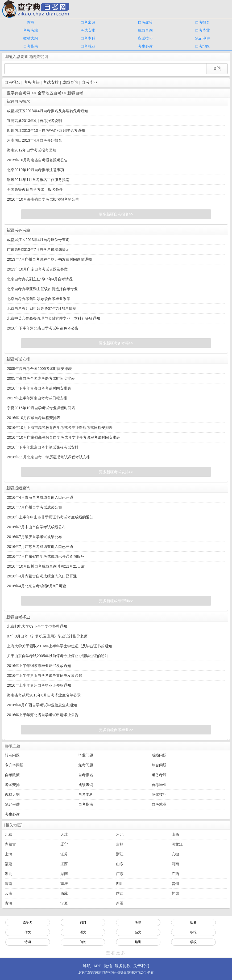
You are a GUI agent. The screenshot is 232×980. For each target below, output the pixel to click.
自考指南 (31, 46)
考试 (138, 922)
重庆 (64, 884)
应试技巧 (145, 38)
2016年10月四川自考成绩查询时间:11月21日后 (46, 566)
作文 (28, 932)
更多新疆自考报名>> (116, 214)
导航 (87, 966)
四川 (120, 884)
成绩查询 (145, 30)
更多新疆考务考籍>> (116, 343)
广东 (120, 874)
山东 (120, 864)
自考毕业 (202, 30)
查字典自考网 (19, 93)
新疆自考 (75, 93)
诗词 (28, 942)
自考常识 (88, 22)
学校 (193, 942)
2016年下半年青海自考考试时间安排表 (39, 388)
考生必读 (145, 46)
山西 (175, 834)
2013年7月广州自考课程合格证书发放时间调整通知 (49, 259)
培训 (138, 942)
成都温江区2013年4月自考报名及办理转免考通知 (47, 111)
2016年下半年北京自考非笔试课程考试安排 (43, 447)
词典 (83, 922)
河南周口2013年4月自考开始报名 (34, 140)
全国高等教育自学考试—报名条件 (35, 189)
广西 (175, 874)
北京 (9, 834)
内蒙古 (10, 844)
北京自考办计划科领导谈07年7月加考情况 (42, 309)
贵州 (175, 884)
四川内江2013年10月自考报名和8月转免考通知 (46, 130)
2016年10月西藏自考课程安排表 (34, 418)
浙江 (120, 854)
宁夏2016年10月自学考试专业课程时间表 (41, 408)
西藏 (64, 893)
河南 (175, 864)
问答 (83, 942)
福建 (9, 864)
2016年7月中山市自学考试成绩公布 (36, 527)
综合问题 (159, 765)
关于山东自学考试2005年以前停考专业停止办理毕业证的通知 (58, 656)
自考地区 (202, 46)
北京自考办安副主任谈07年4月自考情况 (40, 279)
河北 (120, 834)
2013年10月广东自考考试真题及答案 (37, 269)
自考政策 (145, 22)
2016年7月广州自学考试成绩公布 (34, 507)
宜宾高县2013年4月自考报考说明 (34, 121)
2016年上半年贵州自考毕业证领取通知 (39, 685)
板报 (193, 932)
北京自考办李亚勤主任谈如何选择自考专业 (42, 289)
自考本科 (88, 38)
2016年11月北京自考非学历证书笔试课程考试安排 (49, 457)
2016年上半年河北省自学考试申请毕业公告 (43, 715)
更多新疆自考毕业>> (116, 730)
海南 (9, 884)
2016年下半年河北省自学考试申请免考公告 (43, 328)
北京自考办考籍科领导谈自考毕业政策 (39, 299)
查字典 (28, 922)
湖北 (9, 874)
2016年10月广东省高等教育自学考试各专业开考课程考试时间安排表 (63, 437)
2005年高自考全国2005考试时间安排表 (39, 369)
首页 (31, 22)
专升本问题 (14, 765)
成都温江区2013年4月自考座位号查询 (38, 240)
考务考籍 (31, 30)
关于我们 (141, 966)
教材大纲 (31, 38)
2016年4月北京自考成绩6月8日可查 (37, 586)
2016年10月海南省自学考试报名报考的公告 (43, 199)
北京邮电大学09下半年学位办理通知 (37, 626)
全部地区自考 (49, 93)
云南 (9, 893)
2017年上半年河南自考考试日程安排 (37, 398)
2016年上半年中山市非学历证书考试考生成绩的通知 (50, 517)
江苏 (64, 854)
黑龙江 (177, 844)
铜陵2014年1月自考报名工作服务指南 (38, 180)
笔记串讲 (202, 38)
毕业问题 (86, 755)
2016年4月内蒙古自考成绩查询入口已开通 (42, 576)
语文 (83, 932)
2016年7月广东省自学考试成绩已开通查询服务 (46, 556)
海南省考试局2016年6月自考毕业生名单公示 (44, 695)
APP (97, 966)
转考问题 (12, 755)
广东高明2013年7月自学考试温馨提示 (38, 250)
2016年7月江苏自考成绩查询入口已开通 (40, 547)
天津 (64, 834)
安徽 (175, 854)
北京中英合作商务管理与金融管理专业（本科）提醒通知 (53, 318)
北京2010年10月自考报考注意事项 (36, 170)
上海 (9, 854)
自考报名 (202, 22)
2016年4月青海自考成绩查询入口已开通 (40, 497)
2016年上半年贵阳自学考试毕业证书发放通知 (45, 675)
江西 (64, 864)
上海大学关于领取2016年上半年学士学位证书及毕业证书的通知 (59, 646)
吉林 (120, 844)
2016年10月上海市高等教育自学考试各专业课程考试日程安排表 (60, 428)
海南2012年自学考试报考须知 (32, 150)
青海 (9, 903)
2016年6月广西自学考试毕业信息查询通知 (42, 705)
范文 (138, 932)
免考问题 (86, 765)
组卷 (193, 922)
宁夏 (64, 903)
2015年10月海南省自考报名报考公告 (37, 160)
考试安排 (88, 30)
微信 (108, 966)
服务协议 (123, 966)
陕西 (120, 893)
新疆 (120, 903)
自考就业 (88, 46)
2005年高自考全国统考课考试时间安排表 (41, 378)
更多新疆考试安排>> (116, 472)
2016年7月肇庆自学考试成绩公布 (34, 537)
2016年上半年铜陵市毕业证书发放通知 (39, 666)
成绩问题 (159, 755)
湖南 (64, 874)
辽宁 (64, 844)
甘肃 (175, 893)
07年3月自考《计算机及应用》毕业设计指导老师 (47, 636)
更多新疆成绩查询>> (116, 601)
